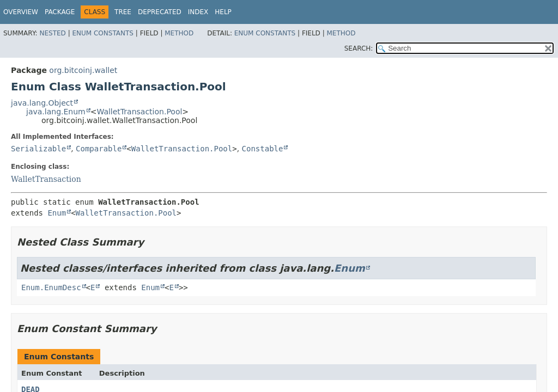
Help (223, 12)
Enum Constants (102, 33)
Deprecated (160, 12)
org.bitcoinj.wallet (83, 70)
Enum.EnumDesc (51, 287)
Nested (52, 33)
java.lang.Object (42, 103)
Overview (21, 12)
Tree (123, 12)
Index (198, 12)
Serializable (38, 149)
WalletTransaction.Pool (139, 112)
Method (179, 33)
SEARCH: (359, 48)
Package (60, 12)
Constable (263, 149)
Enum (57, 213)
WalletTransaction (46, 179)
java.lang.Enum (56, 112)
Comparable (99, 149)
